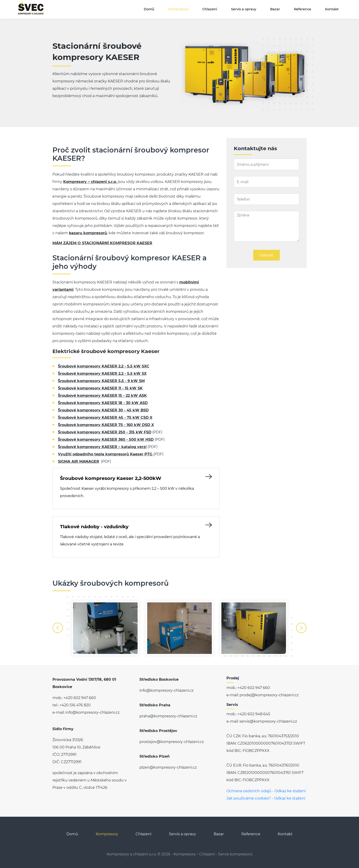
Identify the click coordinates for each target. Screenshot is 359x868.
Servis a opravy (244, 9)
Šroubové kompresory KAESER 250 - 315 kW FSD (105, 432)
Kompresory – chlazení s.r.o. (90, 182)
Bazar (275, 9)
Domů (149, 9)
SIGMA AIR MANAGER (79, 461)
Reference (303, 9)
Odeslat (267, 255)
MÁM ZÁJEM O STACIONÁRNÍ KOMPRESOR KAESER (102, 243)
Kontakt (332, 9)
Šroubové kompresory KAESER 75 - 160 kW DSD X (106, 425)
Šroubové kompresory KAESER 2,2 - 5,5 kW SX (102, 374)
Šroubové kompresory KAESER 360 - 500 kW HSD (106, 439)
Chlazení (210, 9)
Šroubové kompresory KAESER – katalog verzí (102, 447)
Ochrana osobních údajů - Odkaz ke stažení (266, 791)
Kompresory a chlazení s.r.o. (132, 854)
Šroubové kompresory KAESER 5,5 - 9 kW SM (101, 381)
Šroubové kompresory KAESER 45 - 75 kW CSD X (105, 418)
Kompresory (178, 9)
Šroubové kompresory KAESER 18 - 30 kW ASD (103, 403)
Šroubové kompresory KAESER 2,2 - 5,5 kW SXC (104, 366)
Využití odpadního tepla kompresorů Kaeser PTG (106, 454)
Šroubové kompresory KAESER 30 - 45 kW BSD (103, 410)
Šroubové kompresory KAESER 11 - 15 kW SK (100, 388)
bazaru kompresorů (88, 233)
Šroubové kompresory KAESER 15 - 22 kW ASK (102, 396)
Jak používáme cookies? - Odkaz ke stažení (266, 798)
